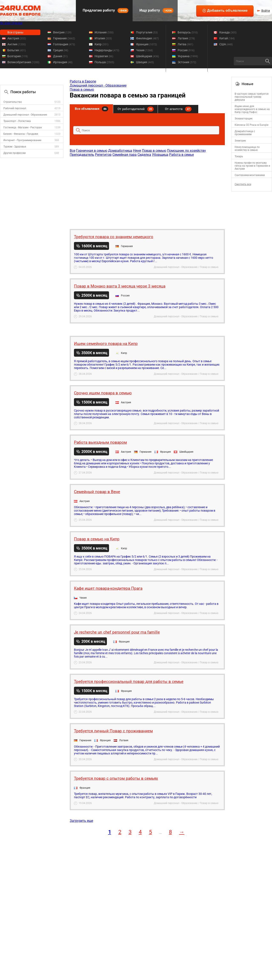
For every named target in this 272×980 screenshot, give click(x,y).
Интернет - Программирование (22, 140)
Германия (64, 38)
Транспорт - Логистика (17, 121)
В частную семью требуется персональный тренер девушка (252, 97)
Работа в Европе (83, 81)
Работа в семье (181, 155)
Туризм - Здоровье (15, 147)
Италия (103, 38)
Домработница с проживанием (245, 133)
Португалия (147, 32)
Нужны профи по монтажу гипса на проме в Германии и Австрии (252, 166)
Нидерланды (107, 50)
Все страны (15, 32)
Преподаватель (82, 155)
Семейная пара (125, 155)
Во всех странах (11, 23)
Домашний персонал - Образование (25, 115)
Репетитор (103, 155)
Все (72, 151)
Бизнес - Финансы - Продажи (21, 134)
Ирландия (63, 62)
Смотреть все (243, 184)
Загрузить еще (81, 821)
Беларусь (188, 32)
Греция (61, 50)
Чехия (144, 50)
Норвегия (104, 56)
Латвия (186, 38)
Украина (188, 56)
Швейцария (147, 56)
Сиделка (144, 155)
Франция (146, 44)
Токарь (239, 156)
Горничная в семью (92, 151)
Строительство (13, 102)
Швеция (145, 62)
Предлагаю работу (105, 11)
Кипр (101, 44)
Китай (227, 38)
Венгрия (62, 32)
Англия (17, 44)
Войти (266, 11)
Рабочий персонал (15, 108)
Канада (228, 32)
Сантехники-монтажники (250, 175)
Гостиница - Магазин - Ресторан (23, 127)
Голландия (64, 44)
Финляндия (147, 38)
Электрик (240, 141)
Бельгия (17, 50)
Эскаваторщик (244, 119)
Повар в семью (82, 89)
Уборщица (160, 155)
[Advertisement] (147, 191)
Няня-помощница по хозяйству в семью (247, 149)
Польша (104, 62)
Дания (60, 56)
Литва (185, 44)
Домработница (120, 151)
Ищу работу (156, 11)
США (226, 44)
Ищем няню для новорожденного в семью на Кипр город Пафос (252, 109)
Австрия (17, 38)
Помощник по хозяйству (186, 151)
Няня (137, 151)
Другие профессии (15, 153)
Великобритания (23, 62)
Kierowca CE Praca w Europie (251, 125)
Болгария (18, 56)
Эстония (187, 62)
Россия (186, 50)
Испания (104, 32)
